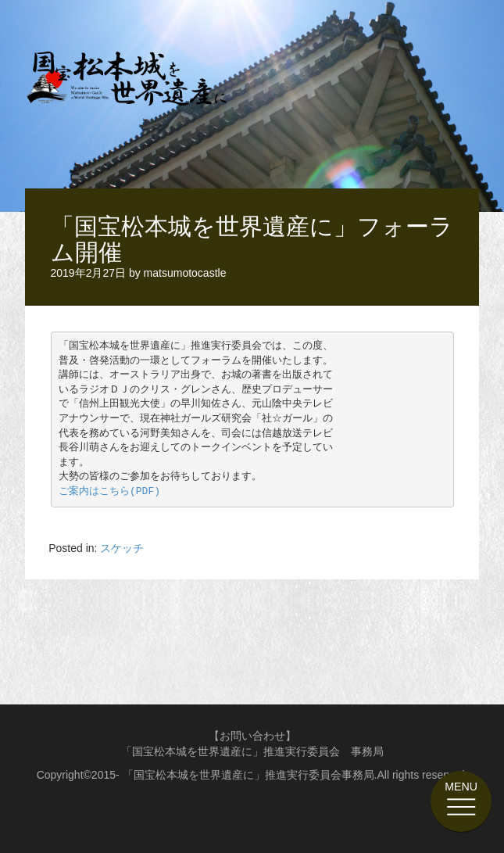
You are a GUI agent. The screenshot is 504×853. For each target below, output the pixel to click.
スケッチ (122, 548)
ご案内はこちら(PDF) (109, 491)
